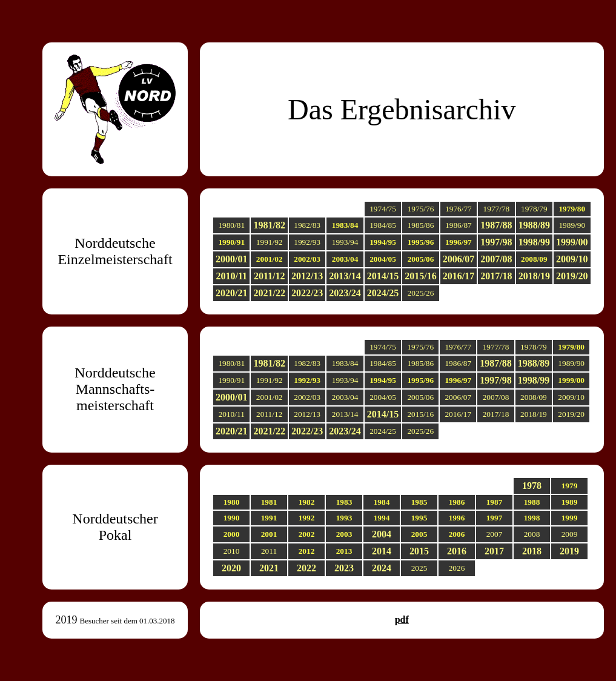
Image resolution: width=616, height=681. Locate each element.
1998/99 (534, 242)
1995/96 (421, 242)
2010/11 (231, 276)
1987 (495, 502)
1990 (232, 518)
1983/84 (345, 225)
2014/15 (383, 276)
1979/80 (572, 209)
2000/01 (231, 259)
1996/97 (459, 242)
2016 (457, 551)
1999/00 (572, 242)
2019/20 (572, 276)
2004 (382, 534)
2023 (344, 568)
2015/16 (420, 276)
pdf (402, 620)
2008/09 (534, 259)
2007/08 (496, 259)
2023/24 (345, 293)
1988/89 (534, 225)
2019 (569, 551)
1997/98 (496, 242)
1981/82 (269, 225)
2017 (494, 551)
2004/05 (383, 259)
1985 (419, 502)
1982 (307, 502)
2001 (269, 534)
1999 (570, 518)
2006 (457, 534)
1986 (457, 502)
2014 (382, 551)
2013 (344, 551)
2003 (344, 534)
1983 (344, 502)
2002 (307, 534)
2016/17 (459, 276)
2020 (231, 568)
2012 (307, 551)
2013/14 (345, 276)
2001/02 (270, 259)
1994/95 (383, 242)
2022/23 (307, 293)
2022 (306, 568)
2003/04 (345, 259)
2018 (532, 551)
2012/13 (307, 276)
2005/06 (421, 259)
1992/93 (307, 380)
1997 (495, 518)
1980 (232, 502)
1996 (457, 518)
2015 (419, 551)
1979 (570, 486)
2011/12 (270, 276)
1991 (269, 518)
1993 (344, 518)
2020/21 (231, 293)
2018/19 (534, 276)
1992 (307, 518)
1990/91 (231, 242)
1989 (570, 502)
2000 (232, 534)
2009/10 (572, 259)
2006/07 (459, 259)
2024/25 (383, 293)
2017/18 (496, 276)
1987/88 (496, 225)
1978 (532, 486)
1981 (269, 502)
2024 (382, 568)
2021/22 (269, 293)
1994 (382, 518)
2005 (419, 534)
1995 (419, 518)
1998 (532, 518)
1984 (382, 502)
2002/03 (307, 259)
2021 (269, 568)
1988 (532, 502)
